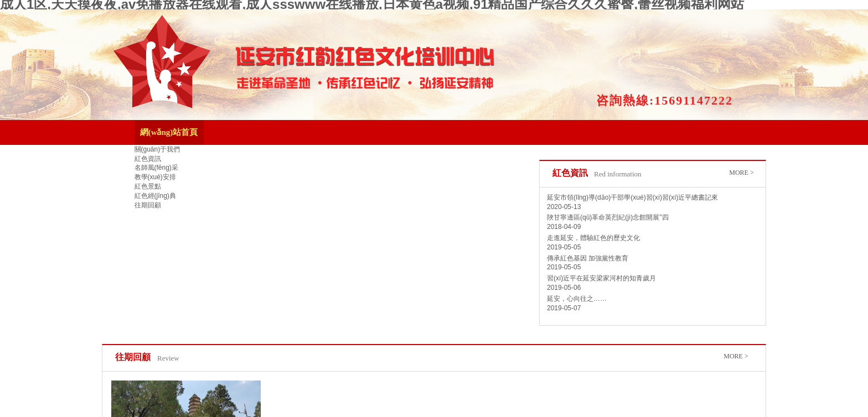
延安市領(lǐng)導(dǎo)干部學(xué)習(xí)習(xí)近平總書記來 (632, 197)
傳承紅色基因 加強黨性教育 (588, 258)
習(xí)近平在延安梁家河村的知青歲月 (601, 278)
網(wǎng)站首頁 (169, 132)
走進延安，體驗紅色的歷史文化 (593, 238)
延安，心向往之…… (577, 299)
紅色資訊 (148, 159)
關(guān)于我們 (157, 149)
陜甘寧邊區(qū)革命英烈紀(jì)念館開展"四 (608, 217)
